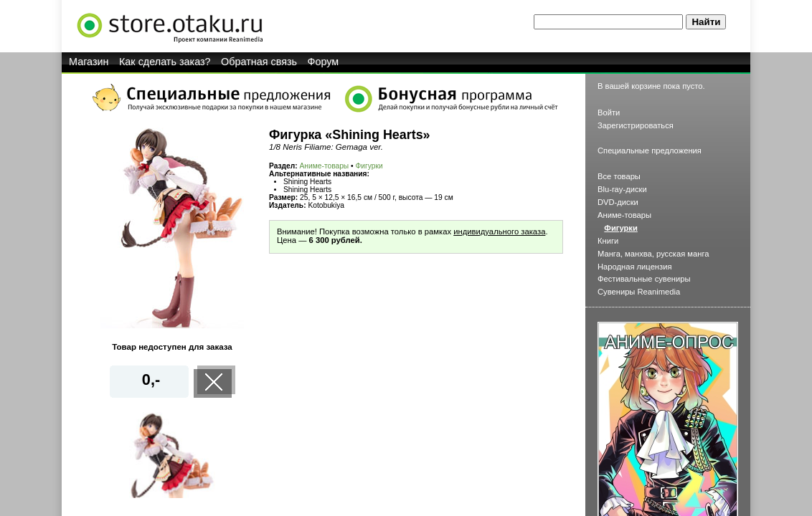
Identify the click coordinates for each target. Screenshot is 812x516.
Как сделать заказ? (165, 62)
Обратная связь (259, 62)
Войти (609, 113)
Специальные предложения (650, 150)
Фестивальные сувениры (644, 279)
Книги (608, 241)
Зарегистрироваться (636, 125)
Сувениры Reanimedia (639, 292)
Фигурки (369, 166)
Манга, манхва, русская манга (653, 254)
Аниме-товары (325, 166)
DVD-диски (618, 202)
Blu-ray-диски (622, 189)
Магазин (89, 62)
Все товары (619, 176)
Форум (324, 62)
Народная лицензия (635, 267)
